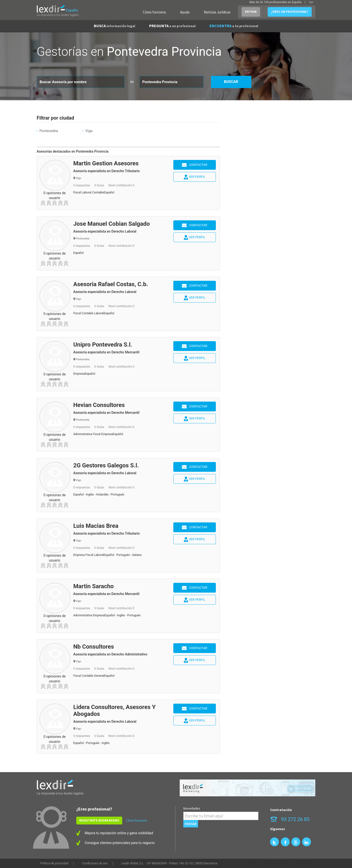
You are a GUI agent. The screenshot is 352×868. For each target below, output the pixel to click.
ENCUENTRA (234, 26)
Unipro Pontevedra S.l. (103, 345)
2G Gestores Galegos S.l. (106, 465)
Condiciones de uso (95, 863)
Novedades (192, 808)
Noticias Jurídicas (217, 12)
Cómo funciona (154, 12)
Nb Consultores (94, 647)
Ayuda (185, 12)
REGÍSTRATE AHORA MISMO (99, 820)
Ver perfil (195, 177)
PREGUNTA (172, 26)
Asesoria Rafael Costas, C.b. (111, 284)
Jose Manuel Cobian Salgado (112, 224)
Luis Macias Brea (96, 526)
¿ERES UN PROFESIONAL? (290, 12)
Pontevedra (49, 131)
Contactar (195, 165)
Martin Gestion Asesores (106, 163)
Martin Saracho (93, 586)
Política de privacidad (54, 863)
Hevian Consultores (99, 405)
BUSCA (115, 26)
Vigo (89, 131)
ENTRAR (251, 12)
